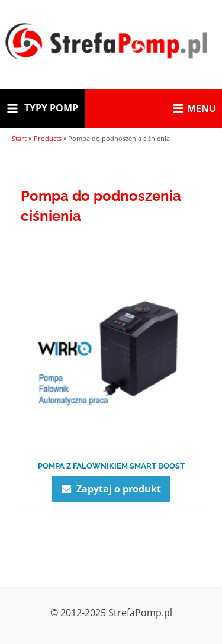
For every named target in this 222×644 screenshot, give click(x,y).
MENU (194, 108)
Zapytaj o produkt (119, 488)
